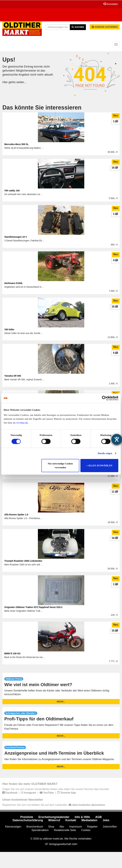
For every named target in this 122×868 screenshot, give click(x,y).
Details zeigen (105, 453)
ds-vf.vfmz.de (20, 423)
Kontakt (71, 820)
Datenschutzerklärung (28, 820)
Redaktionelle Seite (65, 830)
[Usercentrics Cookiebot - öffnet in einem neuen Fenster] (104, 398)
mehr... (61, 702)
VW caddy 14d (12, 191)
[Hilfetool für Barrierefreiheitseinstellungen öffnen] (117, 439)
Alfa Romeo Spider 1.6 (16, 515)
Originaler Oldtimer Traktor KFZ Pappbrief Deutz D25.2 (33, 607)
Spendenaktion (40, 830)
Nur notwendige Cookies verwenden (60, 466)
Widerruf (54, 820)
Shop (51, 827)
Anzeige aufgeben (105, 27)
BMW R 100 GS (12, 653)
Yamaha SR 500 (13, 376)
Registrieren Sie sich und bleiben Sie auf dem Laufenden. (54, 805)
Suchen (78, 27)
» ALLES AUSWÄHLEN (99, 466)
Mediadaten (89, 820)
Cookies (86, 830)
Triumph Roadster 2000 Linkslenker (23, 561)
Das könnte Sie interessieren (42, 107)
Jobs (106, 820)
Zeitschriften (110, 827)
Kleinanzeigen (13, 827)
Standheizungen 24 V (16, 237)
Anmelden (111, 4)
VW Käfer (9, 329)
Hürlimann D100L (14, 283)
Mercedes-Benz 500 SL (17, 144)
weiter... (21, 82)
